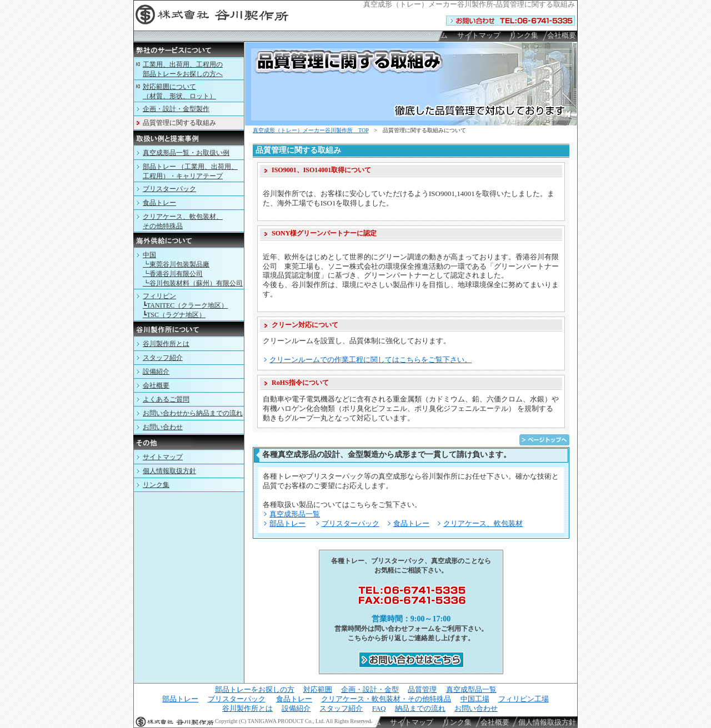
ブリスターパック (351, 523)
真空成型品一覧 (471, 689)
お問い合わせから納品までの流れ (193, 413)
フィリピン (159, 296)
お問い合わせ (163, 427)
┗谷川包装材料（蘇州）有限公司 (193, 283)
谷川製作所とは (166, 344)
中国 (149, 255)
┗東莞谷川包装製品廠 (176, 264)
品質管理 (422, 689)
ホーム (437, 35)
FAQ (379, 708)
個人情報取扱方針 (169, 471)
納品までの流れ (420, 708)
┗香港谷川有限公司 (173, 274)
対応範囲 (318, 689)
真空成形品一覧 (295, 514)
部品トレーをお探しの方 (255, 689)
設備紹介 (156, 371)
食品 (159, 203)
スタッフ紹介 (163, 358)
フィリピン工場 (524, 699)
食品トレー (411, 523)
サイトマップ (479, 35)
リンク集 (524, 35)
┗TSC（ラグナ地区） (174, 315)
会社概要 (562, 35)
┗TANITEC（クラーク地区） (185, 305)
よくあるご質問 (166, 399)
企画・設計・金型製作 (176, 109)
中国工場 (475, 699)
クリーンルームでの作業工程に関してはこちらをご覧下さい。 (370, 360)
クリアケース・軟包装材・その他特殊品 (386, 699)
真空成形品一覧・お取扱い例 (186, 153)
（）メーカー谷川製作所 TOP (311, 130)
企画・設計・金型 (370, 689)
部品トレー (287, 523)
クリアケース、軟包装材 (483, 523)
